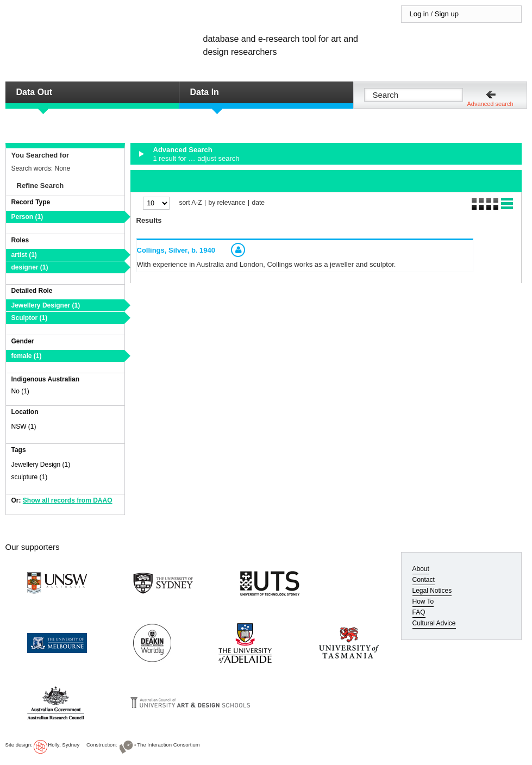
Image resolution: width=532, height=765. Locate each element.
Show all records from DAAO (68, 500)
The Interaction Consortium (168, 745)
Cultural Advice (434, 623)
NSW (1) (24, 427)
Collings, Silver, (176, 250)
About (421, 569)
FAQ (419, 612)
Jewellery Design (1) (41, 465)
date (258, 203)
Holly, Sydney (64, 745)
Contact (424, 580)
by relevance (227, 203)
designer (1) (30, 267)
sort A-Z (191, 203)
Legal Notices (432, 591)
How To (423, 601)
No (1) (20, 391)
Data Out (35, 92)
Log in (419, 14)
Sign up (447, 14)
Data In (205, 92)
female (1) (27, 356)
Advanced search (490, 104)
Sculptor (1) (30, 318)
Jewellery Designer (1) (46, 305)
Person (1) (27, 217)
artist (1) (24, 255)
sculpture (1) (30, 477)
